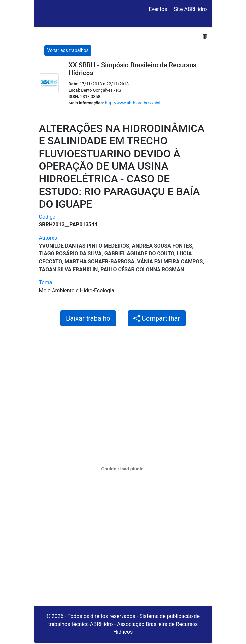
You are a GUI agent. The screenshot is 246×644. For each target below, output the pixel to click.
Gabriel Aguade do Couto (139, 254)
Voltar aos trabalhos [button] (68, 50)
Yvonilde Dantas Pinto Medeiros (84, 246)
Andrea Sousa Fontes (162, 246)
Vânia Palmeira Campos (170, 262)
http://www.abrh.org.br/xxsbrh (133, 103)
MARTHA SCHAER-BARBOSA (99, 262)
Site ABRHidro (190, 9)
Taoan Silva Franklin (69, 269)
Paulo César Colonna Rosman (142, 269)
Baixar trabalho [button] (88, 318)
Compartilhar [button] (157, 318)
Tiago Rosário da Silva (70, 254)
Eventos (158, 9)
